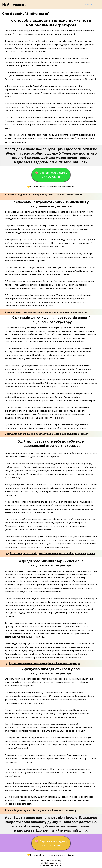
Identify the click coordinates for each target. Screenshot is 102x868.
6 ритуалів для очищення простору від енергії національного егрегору (47, 434)
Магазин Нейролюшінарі (51, 861)
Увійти (89, 5)
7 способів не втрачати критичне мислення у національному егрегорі (46, 312)
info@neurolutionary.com (51, 865)
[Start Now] (51, 156)
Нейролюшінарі (16, 5)
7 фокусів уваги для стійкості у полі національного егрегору (41, 810)
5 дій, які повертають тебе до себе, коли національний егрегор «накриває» (50, 554)
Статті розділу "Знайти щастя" (26, 14)
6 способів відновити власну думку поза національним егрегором (44, 195)
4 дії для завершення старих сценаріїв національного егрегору (43, 663)
